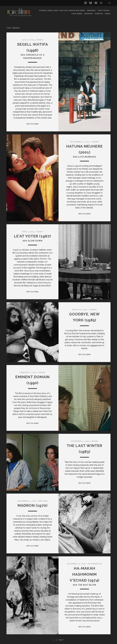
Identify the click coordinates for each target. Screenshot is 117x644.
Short (40, 232)
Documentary (95, 564)
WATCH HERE (33, 124)
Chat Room (104, 11)
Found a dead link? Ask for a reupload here (62, 11)
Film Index (77, 14)
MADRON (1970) (33, 505)
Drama (40, 40)
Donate (99, 14)
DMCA (108, 14)
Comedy (95, 142)
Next (61, 640)
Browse (91, 11)
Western (43, 501)
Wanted (89, 14)
